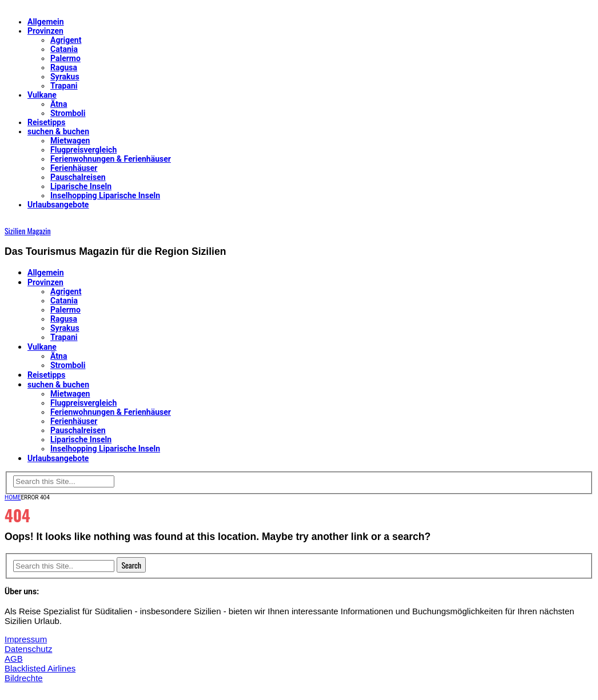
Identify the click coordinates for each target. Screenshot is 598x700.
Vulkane (42, 95)
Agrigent (66, 40)
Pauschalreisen (78, 177)
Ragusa (64, 67)
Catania (64, 49)
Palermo (65, 58)
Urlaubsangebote (58, 205)
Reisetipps (46, 122)
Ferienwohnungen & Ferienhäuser (111, 159)
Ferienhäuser (74, 168)
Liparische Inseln (81, 186)
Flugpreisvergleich (83, 150)
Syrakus (65, 77)
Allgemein (46, 22)
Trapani (64, 86)
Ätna (59, 104)
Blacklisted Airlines (40, 668)
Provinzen (45, 31)
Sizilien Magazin (28, 231)
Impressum (26, 639)
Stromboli (68, 113)
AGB (14, 659)
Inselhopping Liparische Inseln (105, 195)
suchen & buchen (58, 131)
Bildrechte (24, 678)
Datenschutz (28, 649)
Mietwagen (70, 141)
